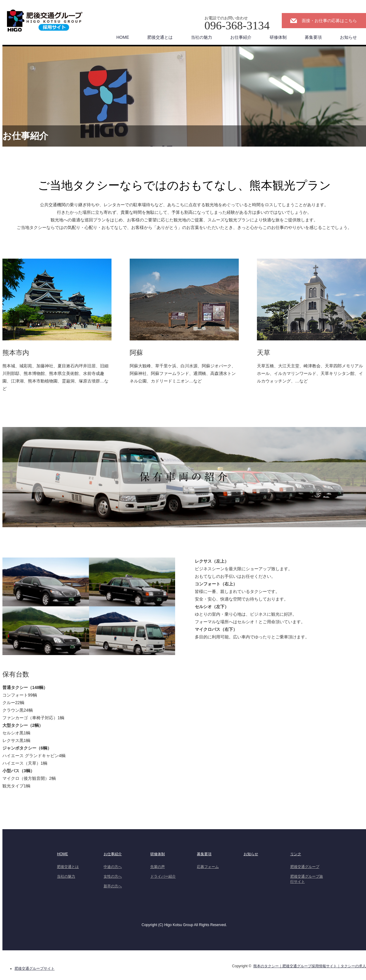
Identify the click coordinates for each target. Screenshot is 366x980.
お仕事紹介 (241, 37)
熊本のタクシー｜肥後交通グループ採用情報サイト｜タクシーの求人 (310, 966)
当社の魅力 (201, 37)
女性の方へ (113, 876)
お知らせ (348, 37)
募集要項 (313, 37)
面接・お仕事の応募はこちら (329, 21)
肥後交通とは (160, 37)
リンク (296, 854)
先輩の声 (158, 867)
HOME (123, 37)
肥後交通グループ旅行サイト (307, 879)
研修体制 (278, 37)
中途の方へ (113, 867)
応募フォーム (208, 867)
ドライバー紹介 (163, 876)
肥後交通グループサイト (35, 968)
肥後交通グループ (305, 867)
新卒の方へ (113, 886)
